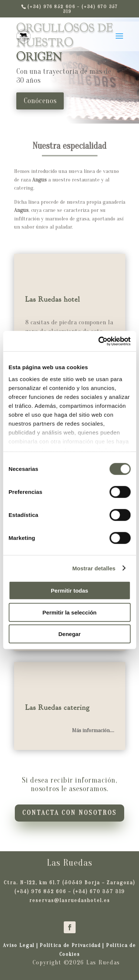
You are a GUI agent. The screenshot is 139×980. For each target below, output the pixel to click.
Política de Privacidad (70, 945)
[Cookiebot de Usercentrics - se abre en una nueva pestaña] (99, 341)
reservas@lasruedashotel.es (70, 900)
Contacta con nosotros (69, 813)
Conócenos (40, 101)
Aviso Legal (19, 945)
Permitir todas (69, 591)
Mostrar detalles (94, 568)
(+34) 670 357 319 (99, 891)
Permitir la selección (70, 612)
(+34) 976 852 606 (40, 891)
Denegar (69, 634)
